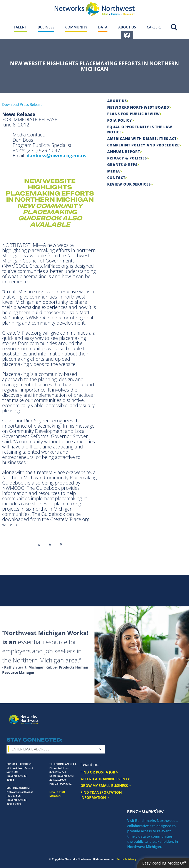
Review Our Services (129, 184)
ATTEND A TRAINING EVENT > (105, 779)
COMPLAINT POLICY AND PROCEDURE (143, 145)
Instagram (147, 716)
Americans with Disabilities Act (142, 139)
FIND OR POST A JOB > (99, 772)
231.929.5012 (63, 784)
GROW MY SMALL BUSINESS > (106, 786)
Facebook (140, 716)
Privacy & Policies (127, 158)
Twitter (155, 716)
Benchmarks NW (146, 811)
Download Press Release (22, 105)
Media (114, 171)
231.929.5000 (58, 780)
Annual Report (124, 152)
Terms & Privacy (126, 859)
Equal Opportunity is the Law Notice (140, 129)
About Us (117, 101)
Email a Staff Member (57, 794)
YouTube (164, 717)
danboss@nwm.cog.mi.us (56, 155)
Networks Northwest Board (138, 107)
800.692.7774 (58, 772)
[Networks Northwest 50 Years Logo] (94, 9)
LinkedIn (174, 716)
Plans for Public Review (134, 114)
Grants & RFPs (122, 165)
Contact (116, 178)
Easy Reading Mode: (164, 863)
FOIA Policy (120, 120)
